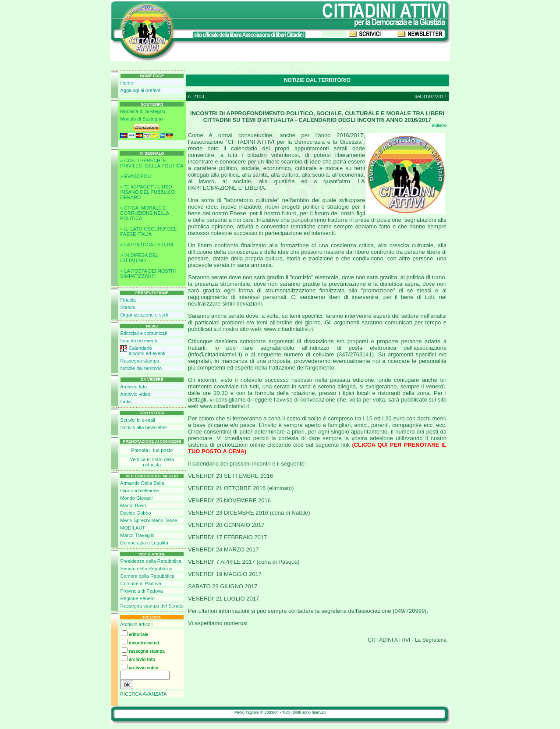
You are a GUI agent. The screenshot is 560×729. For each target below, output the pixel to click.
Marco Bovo (133, 505)
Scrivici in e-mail (137, 420)
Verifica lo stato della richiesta (152, 462)
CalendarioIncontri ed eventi (147, 351)
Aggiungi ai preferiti (141, 90)
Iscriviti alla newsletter (144, 427)
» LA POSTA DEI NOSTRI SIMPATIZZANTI (148, 274)
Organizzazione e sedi (144, 315)
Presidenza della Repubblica (151, 561)
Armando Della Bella (142, 483)
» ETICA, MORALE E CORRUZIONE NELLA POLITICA (144, 213)
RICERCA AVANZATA (143, 694)
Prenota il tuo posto (152, 450)
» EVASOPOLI (136, 176)
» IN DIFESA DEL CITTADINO (139, 258)
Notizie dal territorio (141, 368)
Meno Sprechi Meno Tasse (149, 520)
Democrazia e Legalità (144, 543)
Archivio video (135, 394)
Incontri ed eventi (138, 341)
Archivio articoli (136, 624)
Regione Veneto (137, 598)
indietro (439, 125)
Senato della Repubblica (146, 569)
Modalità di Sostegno (143, 111)
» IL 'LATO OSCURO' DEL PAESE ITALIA (148, 231)
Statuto (128, 307)
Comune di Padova (141, 583)
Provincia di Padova (141, 591)
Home (127, 83)
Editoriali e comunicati (144, 333)
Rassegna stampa (140, 361)
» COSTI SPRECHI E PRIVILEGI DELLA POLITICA (152, 163)
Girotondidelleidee (140, 491)
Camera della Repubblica (147, 576)
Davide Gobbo (135, 513)
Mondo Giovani (136, 498)
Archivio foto (134, 387)
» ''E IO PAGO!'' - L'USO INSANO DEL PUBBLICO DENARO (147, 192)
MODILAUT (133, 528)
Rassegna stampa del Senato (152, 606)
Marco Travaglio (137, 535)
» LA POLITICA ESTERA (147, 245)
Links (126, 402)
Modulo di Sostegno (141, 119)
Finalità (128, 300)
